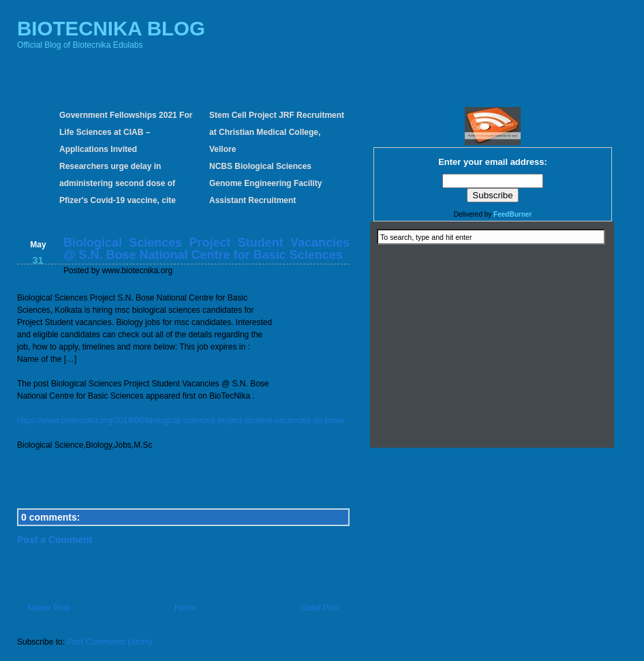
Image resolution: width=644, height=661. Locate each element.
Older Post (320, 608)
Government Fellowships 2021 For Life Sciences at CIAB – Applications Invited (126, 132)
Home (185, 608)
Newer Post (48, 608)
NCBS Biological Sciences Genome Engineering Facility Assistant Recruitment (265, 183)
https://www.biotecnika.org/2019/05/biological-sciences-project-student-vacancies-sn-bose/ (181, 420)
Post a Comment (55, 540)
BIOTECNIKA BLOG (111, 28)
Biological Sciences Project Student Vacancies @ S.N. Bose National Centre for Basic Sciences (206, 249)
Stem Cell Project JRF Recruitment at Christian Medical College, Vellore (277, 132)
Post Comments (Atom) (109, 642)
